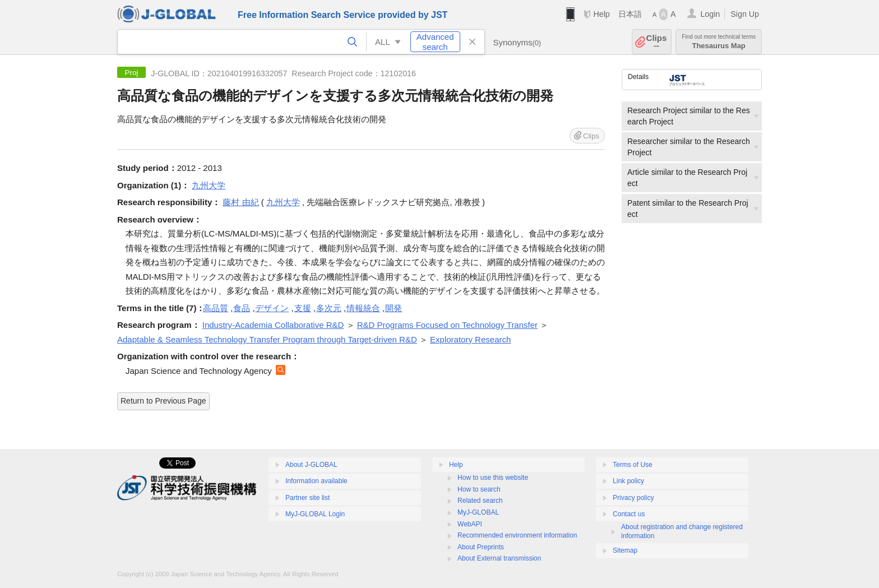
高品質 (216, 308)
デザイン (272, 308)
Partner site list (307, 498)
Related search (480, 501)
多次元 (329, 308)
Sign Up (745, 14)
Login (710, 14)
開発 (394, 308)
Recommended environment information (517, 535)
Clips (657, 42)
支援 (303, 308)
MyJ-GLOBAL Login (315, 514)
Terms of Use (633, 465)
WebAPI (470, 524)
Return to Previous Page (163, 401)
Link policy (628, 481)
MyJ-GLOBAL (478, 512)
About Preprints (481, 547)
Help (601, 14)
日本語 (630, 14)
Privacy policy (633, 498)
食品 (242, 308)
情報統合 (363, 308)
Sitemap (625, 550)
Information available (316, 481)
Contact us (629, 514)
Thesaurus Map (719, 42)
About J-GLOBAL (311, 465)
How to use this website (493, 478)
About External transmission (499, 558)
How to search (479, 489)
